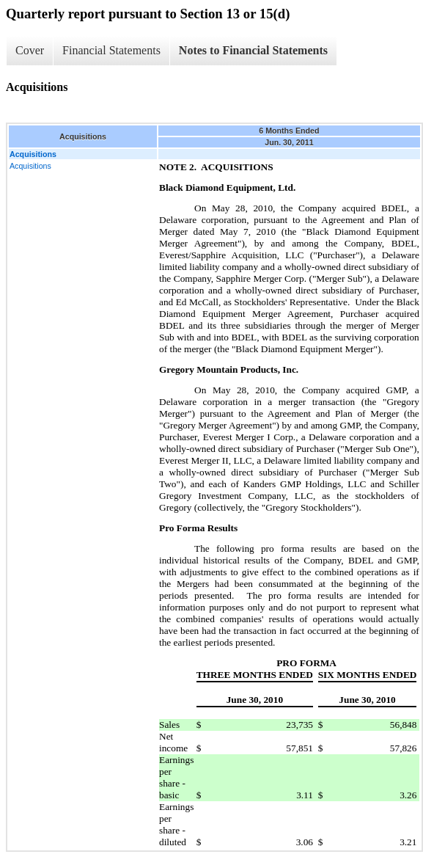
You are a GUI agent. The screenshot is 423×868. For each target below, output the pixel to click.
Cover (30, 50)
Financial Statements (111, 50)
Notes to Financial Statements (253, 50)
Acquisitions (30, 166)
